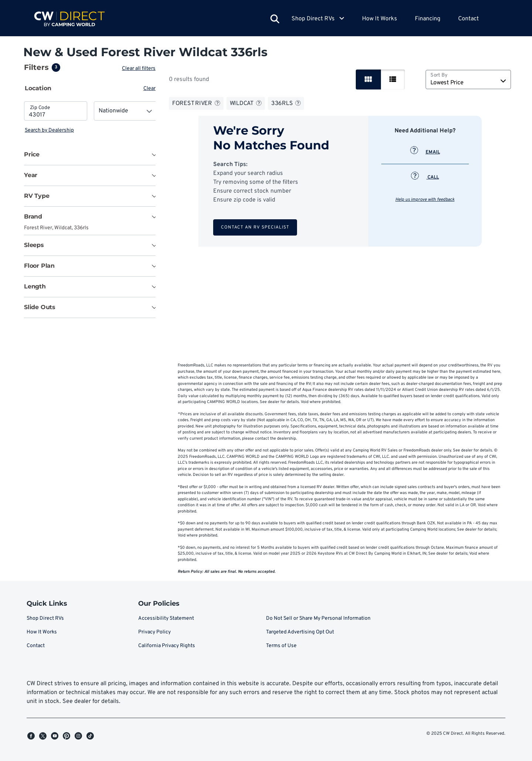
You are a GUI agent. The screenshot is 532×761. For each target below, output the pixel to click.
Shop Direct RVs (45, 618)
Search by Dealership (49, 130)
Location (38, 88)
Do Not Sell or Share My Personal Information (318, 618)
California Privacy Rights (167, 646)
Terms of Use (281, 646)
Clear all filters (140, 69)
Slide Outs (40, 307)
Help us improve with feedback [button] (426, 200)
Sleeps (34, 245)
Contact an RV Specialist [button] (256, 227)
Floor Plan (39, 266)
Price (32, 154)
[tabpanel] (91, 118)
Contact (468, 19)
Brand (33, 217)
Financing (428, 19)
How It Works (380, 19)
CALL (426, 177)
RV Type (37, 196)
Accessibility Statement (166, 618)
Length (35, 286)
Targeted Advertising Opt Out (300, 632)
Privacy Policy (154, 632)
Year (31, 175)
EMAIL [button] (426, 152)
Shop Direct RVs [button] (318, 19)
